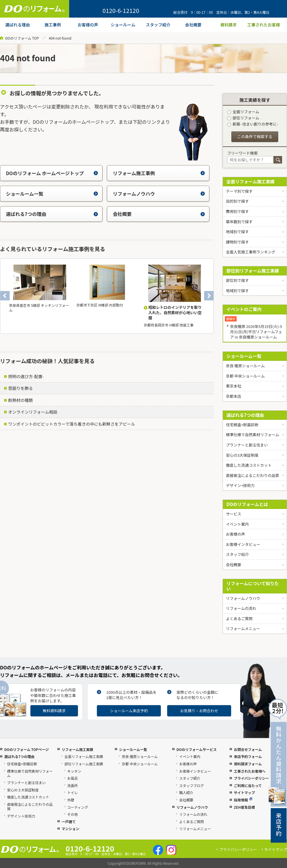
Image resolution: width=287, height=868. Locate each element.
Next (209, 296)
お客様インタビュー (243, 544)
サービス (233, 514)
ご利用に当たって (248, 785)
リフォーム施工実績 (77, 749)
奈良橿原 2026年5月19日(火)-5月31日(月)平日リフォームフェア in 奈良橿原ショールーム (256, 332)
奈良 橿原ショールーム (245, 366)
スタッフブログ (192, 785)
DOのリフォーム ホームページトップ (52, 173)
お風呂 (73, 778)
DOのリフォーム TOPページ (26, 749)
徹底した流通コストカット (249, 465)
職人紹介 (186, 792)
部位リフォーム (243, 118)
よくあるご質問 (239, 619)
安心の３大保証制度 (23, 790)
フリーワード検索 (242, 153)
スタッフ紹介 (237, 554)
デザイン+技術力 (240, 485)
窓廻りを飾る (20, 388)
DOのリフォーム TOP (22, 38)
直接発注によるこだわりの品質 (252, 475)
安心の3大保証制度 (242, 455)
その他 (73, 814)
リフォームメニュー (243, 628)
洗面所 (73, 785)
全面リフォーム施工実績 (251, 181)
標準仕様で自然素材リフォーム (252, 435)
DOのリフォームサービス (196, 749)
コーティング (78, 807)
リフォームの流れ (241, 608)
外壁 (71, 800)
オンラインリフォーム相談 (33, 412)
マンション (70, 829)
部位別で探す (237, 280)
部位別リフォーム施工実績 (253, 271)
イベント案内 (237, 524)
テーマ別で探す (239, 191)
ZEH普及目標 (244, 807)
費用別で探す (237, 211)
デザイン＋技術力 (21, 816)
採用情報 (243, 800)
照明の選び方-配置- (26, 376)
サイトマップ (244, 792)
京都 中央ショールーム (245, 376)
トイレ (73, 792)
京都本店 (233, 396)
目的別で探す (237, 201)
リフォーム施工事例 (159, 173)
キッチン (74, 771)
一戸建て (69, 822)
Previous (5, 296)
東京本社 (233, 386)
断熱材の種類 (20, 400)
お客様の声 (235, 534)
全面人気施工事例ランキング (251, 252)
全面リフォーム (243, 112)
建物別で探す (237, 242)
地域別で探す (237, 232)
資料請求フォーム (248, 764)
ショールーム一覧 (52, 194)
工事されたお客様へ (250, 771)
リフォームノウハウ (159, 194)
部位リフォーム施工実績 (84, 764)
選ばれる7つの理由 (52, 214)
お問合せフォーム (248, 749)
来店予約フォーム (248, 756)
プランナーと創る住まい (247, 445)
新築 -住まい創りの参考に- (253, 124)
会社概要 (159, 214)
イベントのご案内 (244, 309)
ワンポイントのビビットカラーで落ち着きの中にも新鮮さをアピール (72, 424)
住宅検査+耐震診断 (242, 425)
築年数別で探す (239, 222)
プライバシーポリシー (251, 778)
